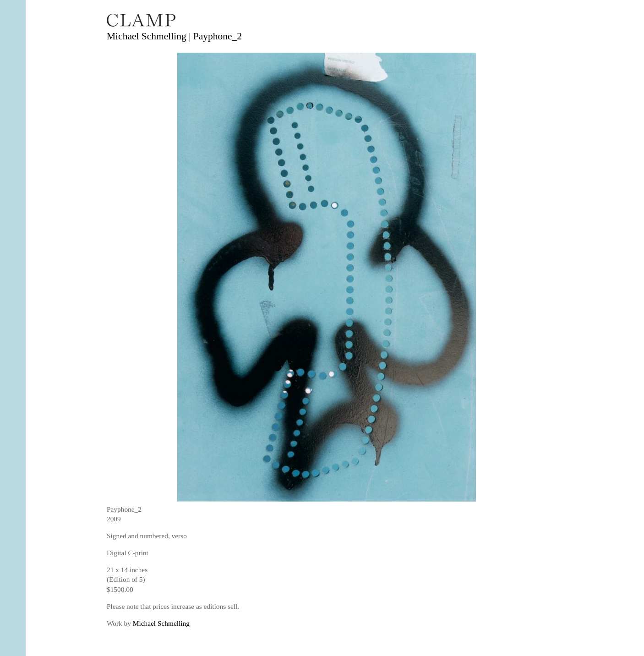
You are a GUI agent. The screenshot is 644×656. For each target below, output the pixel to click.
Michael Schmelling (161, 623)
